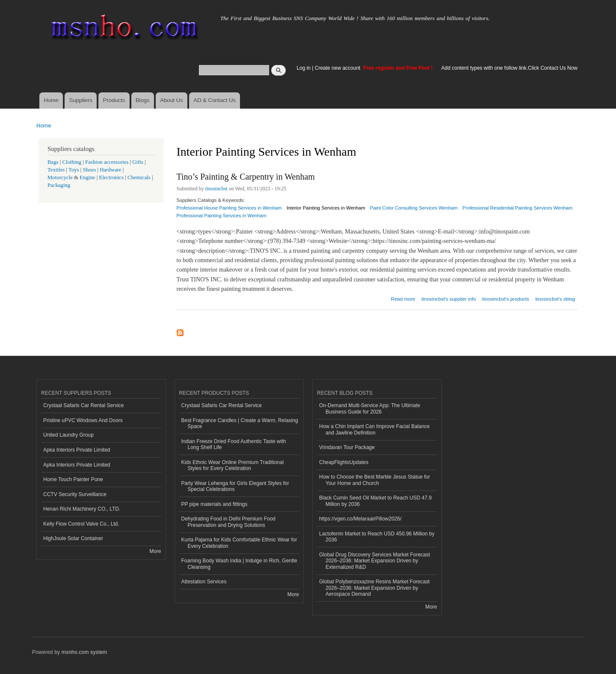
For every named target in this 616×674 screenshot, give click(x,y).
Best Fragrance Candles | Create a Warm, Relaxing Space (240, 423)
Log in (304, 68)
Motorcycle (60, 177)
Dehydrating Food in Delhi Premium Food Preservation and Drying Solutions (228, 522)
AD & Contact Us (215, 100)
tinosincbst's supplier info (449, 299)
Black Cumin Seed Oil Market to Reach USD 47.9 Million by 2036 (375, 501)
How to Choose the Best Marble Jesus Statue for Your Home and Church (375, 480)
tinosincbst (216, 189)
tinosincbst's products (505, 299)
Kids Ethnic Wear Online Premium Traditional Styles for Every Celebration (233, 465)
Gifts (138, 162)
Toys (74, 170)
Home (51, 100)
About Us (171, 100)
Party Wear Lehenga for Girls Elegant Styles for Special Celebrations (235, 486)
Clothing (72, 162)
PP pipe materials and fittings (215, 504)
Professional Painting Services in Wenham (222, 216)
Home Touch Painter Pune (73, 479)
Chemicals (140, 177)
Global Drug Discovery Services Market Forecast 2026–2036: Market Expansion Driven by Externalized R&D (375, 561)
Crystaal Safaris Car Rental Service (84, 405)
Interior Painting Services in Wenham (326, 208)
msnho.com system (84, 652)
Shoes (90, 170)
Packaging (59, 185)
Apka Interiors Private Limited (77, 450)
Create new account (338, 68)
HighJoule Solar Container (73, 538)
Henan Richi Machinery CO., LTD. (82, 509)
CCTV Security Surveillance (75, 494)
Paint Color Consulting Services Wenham (414, 208)
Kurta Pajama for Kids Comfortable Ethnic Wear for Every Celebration (239, 543)
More (155, 551)
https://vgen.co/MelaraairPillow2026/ (360, 519)
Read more (403, 298)
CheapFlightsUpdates (344, 462)
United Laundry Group (68, 435)
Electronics (111, 177)
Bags (53, 162)
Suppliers (81, 100)
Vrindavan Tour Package (347, 447)
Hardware (110, 170)
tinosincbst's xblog (555, 299)
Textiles (56, 170)
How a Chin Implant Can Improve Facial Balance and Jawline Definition (374, 429)
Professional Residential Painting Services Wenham (517, 208)
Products (114, 100)
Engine (87, 177)
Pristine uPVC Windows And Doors (83, 420)
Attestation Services (204, 582)
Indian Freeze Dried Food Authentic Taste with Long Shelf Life (234, 444)
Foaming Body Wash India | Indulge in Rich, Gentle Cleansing (239, 564)
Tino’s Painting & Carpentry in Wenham (246, 177)
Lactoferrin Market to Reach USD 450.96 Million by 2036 (377, 537)
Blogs (143, 100)
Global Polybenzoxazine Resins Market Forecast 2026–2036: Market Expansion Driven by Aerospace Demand (374, 588)
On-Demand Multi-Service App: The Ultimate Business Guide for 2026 (370, 408)
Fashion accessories (107, 162)
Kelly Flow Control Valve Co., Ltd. (81, 524)
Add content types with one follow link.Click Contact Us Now (509, 68)
